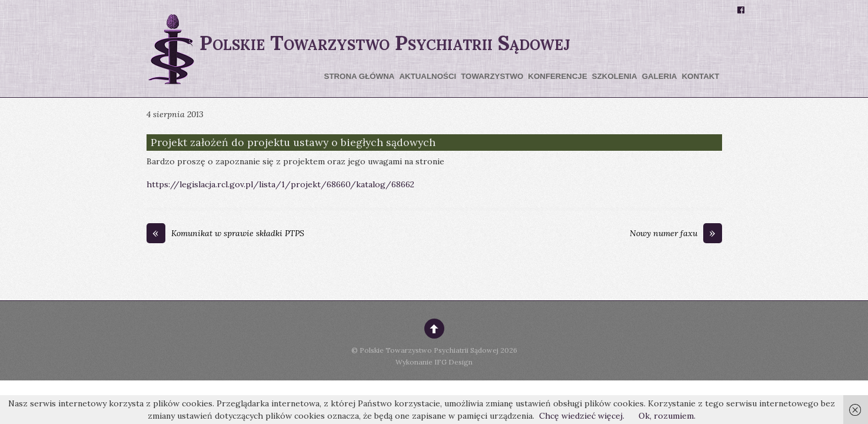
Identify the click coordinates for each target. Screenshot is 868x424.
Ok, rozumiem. (667, 416)
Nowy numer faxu (676, 234)
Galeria (660, 76)
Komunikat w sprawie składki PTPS (225, 234)
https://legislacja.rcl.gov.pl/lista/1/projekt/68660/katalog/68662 (280, 184)
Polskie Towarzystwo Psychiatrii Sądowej (429, 350)
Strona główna (360, 76)
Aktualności (428, 76)
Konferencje (557, 76)
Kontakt (700, 76)
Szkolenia (615, 76)
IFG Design (453, 362)
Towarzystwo (492, 76)
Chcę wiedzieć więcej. (582, 416)
